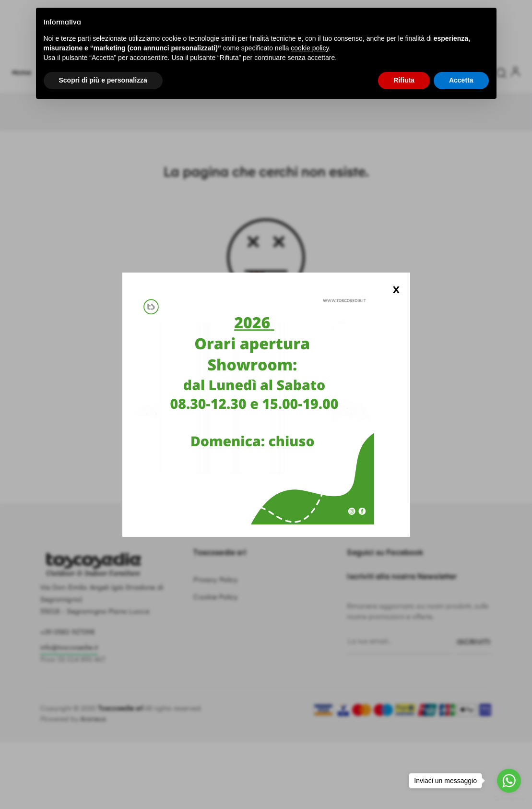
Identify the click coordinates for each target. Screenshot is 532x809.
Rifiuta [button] (404, 80)
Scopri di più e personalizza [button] (103, 80)
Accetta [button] (461, 80)
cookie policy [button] (310, 48)
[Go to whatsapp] (509, 781)
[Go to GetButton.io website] (509, 799)
